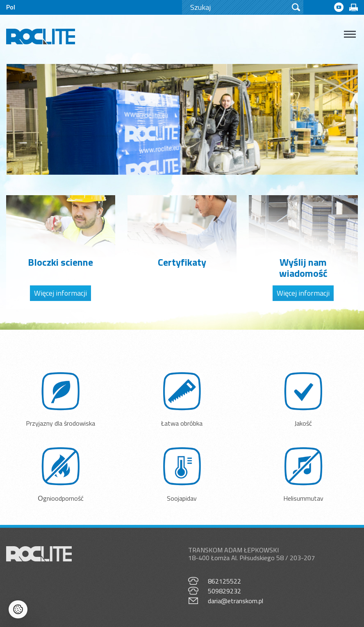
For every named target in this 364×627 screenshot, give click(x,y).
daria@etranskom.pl (235, 601)
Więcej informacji (60, 293)
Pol (11, 7)
